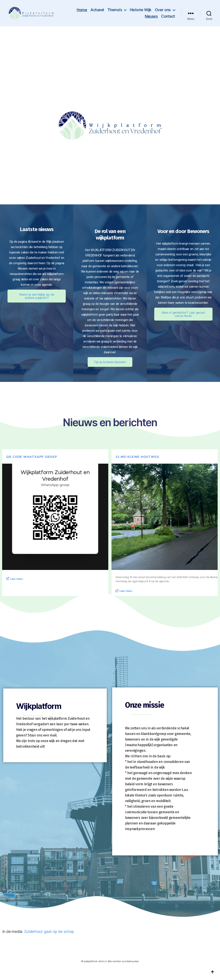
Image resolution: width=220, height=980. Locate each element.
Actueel (97, 10)
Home (82, 10)
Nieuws (151, 16)
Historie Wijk (141, 10)
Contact (168, 16)
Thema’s (115, 10)
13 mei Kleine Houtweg (137, 457)
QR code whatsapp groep (32, 457)
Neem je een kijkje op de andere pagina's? (37, 296)
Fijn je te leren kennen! (110, 362)
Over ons (163, 10)
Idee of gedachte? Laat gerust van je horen (183, 314)
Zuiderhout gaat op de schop (49, 931)
